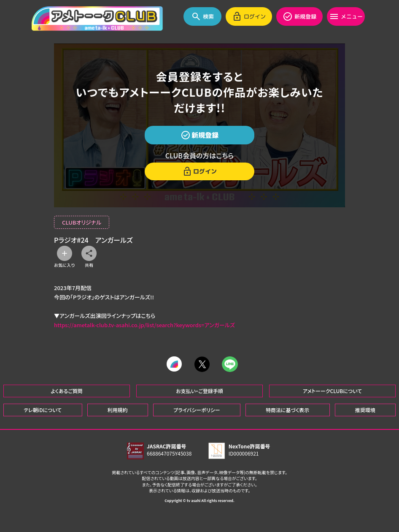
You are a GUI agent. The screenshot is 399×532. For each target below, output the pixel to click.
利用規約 (118, 409)
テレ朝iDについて (43, 409)
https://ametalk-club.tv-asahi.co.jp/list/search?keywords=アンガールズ (144, 325)
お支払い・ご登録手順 (199, 390)
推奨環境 (365, 409)
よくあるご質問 (67, 390)
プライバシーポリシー (197, 409)
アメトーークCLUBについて (332, 390)
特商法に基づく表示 (287, 409)
